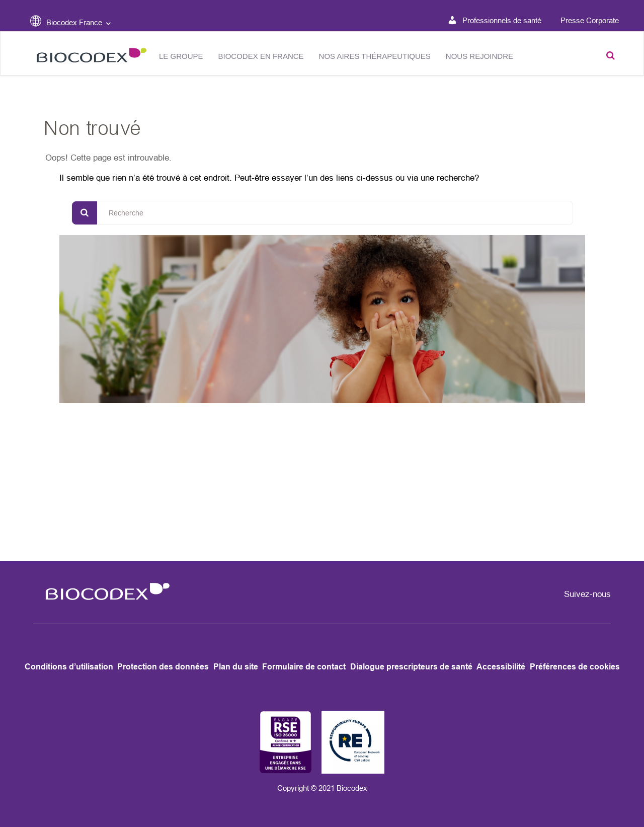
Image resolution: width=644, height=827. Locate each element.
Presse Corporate (590, 20)
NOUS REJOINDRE (479, 56)
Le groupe (181, 56)
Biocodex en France (261, 56)
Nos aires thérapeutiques (375, 56)
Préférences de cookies (575, 667)
